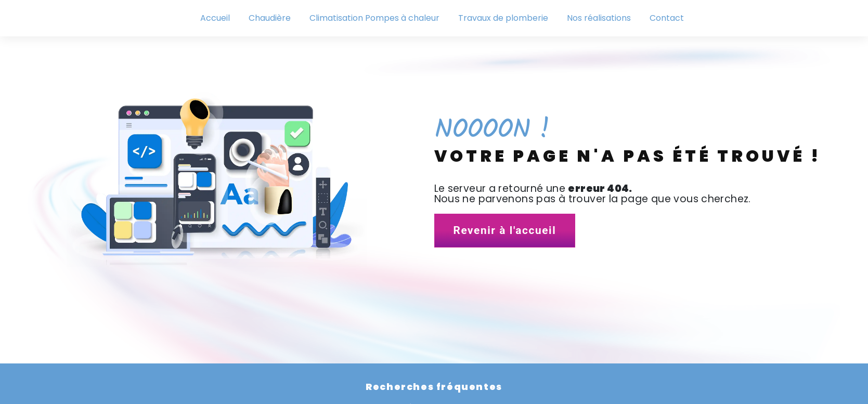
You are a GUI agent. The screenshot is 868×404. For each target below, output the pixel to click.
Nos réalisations (599, 18)
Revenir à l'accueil (505, 230)
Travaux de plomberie (503, 18)
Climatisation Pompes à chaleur (374, 18)
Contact (667, 18)
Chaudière (270, 18)
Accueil (215, 18)
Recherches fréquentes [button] (434, 387)
